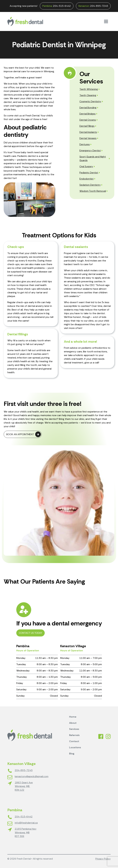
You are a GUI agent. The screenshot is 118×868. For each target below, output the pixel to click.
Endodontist (87, 179)
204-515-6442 (57, 6)
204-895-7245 (93, 6)
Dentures (85, 144)
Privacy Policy (103, 859)
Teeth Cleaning (88, 95)
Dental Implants (88, 132)
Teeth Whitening (89, 89)
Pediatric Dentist (89, 173)
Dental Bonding (88, 108)
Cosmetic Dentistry (90, 101)
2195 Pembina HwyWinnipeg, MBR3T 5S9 (26, 833)
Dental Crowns (88, 120)
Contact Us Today (30, 633)
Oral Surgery (86, 166)
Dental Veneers (88, 138)
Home (73, 717)
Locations (75, 747)
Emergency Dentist (90, 150)
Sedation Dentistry (90, 185)
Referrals (74, 735)
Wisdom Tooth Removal (93, 191)
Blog (72, 754)
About (73, 723)
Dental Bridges (88, 114)
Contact (74, 741)
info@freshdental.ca (26, 823)
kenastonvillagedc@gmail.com (32, 776)
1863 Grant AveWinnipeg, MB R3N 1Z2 (24, 786)
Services (74, 729)
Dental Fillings (87, 126)
